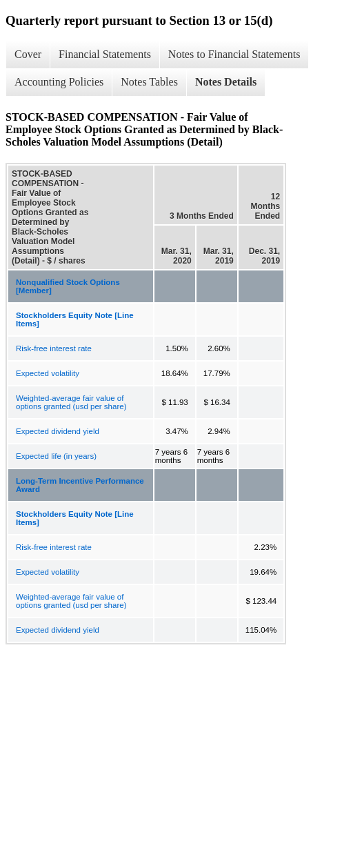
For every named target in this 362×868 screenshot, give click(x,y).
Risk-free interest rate (54, 348)
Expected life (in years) (56, 456)
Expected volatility (48, 373)
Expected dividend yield (58, 431)
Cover (28, 54)
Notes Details (226, 82)
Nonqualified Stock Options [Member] (68, 286)
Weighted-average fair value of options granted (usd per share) (71, 402)
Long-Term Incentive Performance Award (80, 485)
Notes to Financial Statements (234, 54)
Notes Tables (149, 82)
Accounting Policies (59, 82)
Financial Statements (105, 54)
